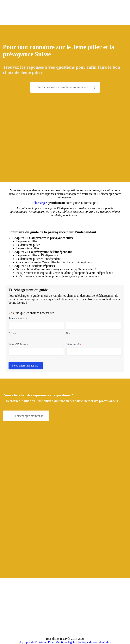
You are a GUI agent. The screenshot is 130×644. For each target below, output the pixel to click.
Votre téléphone (18, 345)
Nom (69, 333)
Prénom (12, 333)
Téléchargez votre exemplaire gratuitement (65, 87)
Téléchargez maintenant (30, 416)
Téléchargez (39, 203)
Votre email (74, 345)
